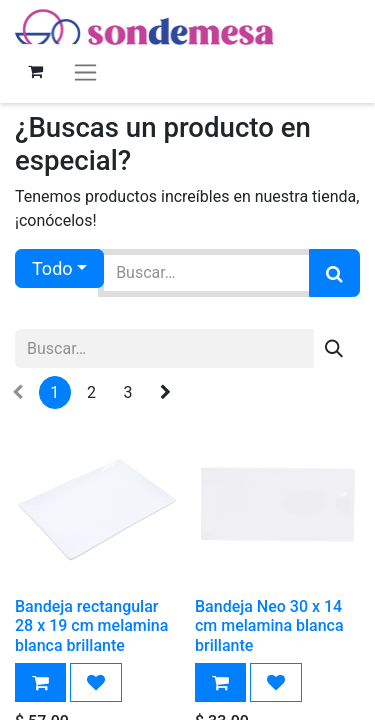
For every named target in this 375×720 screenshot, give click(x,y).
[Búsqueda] (334, 273)
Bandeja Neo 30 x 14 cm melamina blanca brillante (269, 625)
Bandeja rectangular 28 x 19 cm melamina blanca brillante (91, 625)
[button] (40, 682)
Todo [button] (52, 268)
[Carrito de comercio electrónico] (35, 71)
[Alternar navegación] (85, 71)
